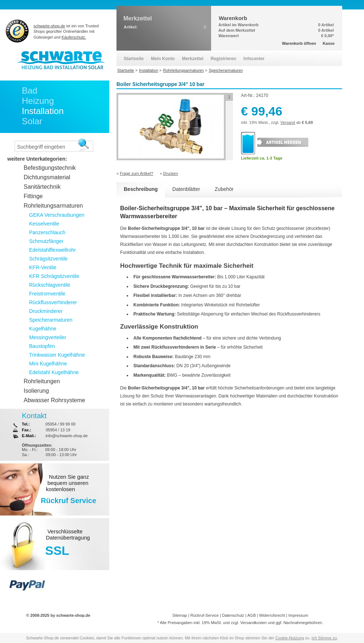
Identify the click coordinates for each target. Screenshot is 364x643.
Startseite (134, 59)
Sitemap (179, 615)
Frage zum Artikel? (136, 173)
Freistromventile (47, 294)
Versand (288, 122)
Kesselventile (44, 224)
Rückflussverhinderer (53, 302)
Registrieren (223, 59)
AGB (251, 615)
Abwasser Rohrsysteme (54, 400)
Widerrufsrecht (272, 615)
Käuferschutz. (74, 37)
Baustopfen (42, 346)
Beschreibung (141, 189)
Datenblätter (186, 189)
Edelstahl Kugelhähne (54, 372)
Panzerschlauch (47, 232)
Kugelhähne (43, 329)
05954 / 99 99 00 (61, 424)
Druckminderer (46, 311)
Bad (30, 91)
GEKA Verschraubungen (57, 215)
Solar (32, 121)
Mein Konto (163, 59)
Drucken (171, 173)
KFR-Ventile (43, 267)
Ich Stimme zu (324, 638)
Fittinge (33, 196)
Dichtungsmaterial (47, 177)
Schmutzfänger (46, 241)
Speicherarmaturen (51, 320)
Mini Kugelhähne (48, 364)
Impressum (298, 615)
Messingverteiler (48, 337)
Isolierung (36, 391)
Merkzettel (193, 59)
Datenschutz (233, 615)
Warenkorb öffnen (299, 43)
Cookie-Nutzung (290, 638)
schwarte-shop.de (49, 26)
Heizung (38, 101)
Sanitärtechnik (42, 187)
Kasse (329, 43)
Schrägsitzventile (48, 259)
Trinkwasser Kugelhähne (57, 355)
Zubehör (224, 189)
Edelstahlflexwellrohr (52, 250)
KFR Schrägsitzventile (54, 276)
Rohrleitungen (42, 381)
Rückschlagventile (50, 285)
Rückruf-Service (205, 615)
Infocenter (254, 59)
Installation (43, 111)
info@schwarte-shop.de (67, 436)
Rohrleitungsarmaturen (53, 206)
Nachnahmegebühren (303, 623)
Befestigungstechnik (50, 168)
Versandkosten (254, 623)
